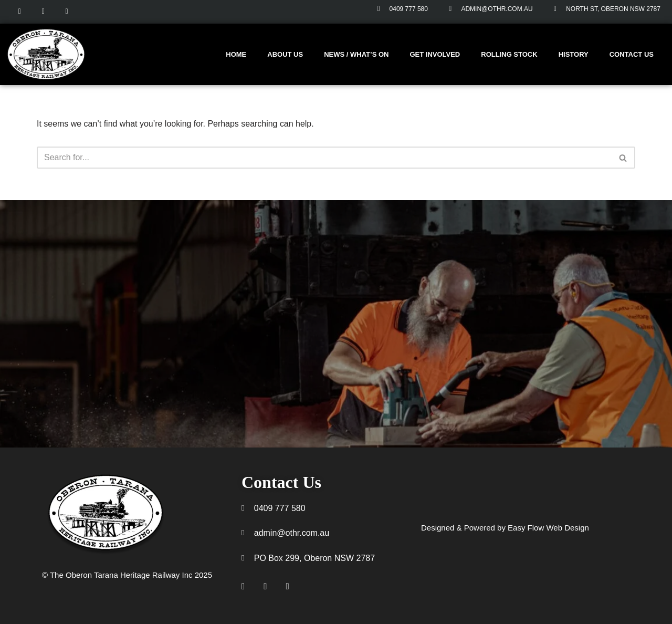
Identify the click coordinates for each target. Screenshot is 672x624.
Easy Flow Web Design (549, 528)
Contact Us (632, 54)
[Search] (324, 158)
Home (236, 54)
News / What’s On (356, 54)
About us (285, 54)
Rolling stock (509, 54)
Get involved (435, 54)
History (574, 54)
